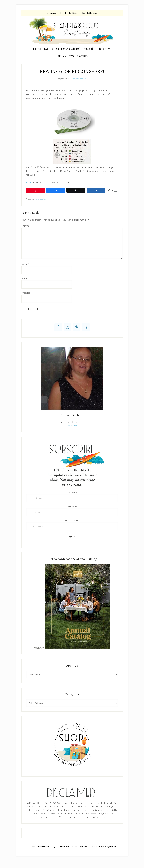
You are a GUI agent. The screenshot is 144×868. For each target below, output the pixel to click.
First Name (72, 492)
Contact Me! (72, 426)
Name (25, 264)
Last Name (72, 506)
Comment (27, 226)
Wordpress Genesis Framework (78, 847)
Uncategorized (41, 199)
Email (29, 182)
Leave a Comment (79, 79)
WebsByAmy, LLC (110, 847)
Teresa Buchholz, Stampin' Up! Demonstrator (72, 31)
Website (26, 293)
